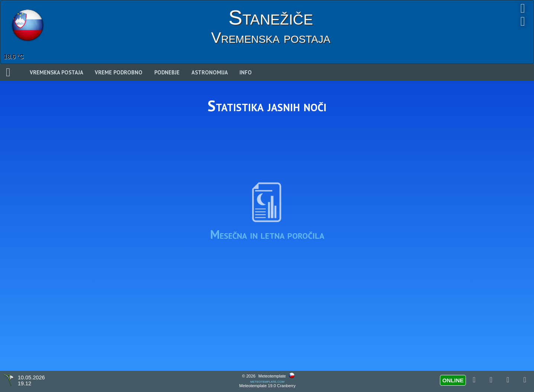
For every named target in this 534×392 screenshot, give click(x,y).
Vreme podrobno (119, 72)
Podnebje (167, 72)
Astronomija (210, 72)
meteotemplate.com (267, 381)
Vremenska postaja (57, 72)
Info (246, 72)
